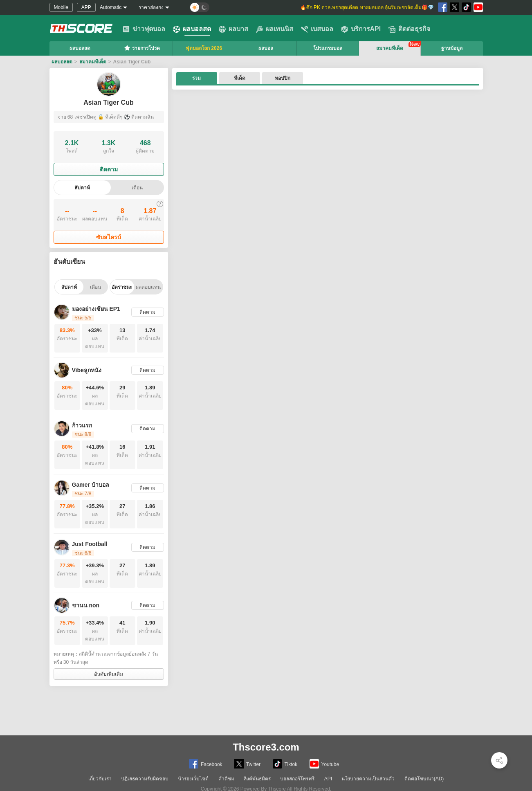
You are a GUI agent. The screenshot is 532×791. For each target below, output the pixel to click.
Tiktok (285, 764)
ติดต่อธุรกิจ (409, 29)
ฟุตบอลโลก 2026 (204, 48)
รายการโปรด (142, 48)
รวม (196, 78)
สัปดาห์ (82, 188)
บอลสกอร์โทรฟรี (297, 779)
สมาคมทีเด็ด (390, 48)
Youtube (324, 764)
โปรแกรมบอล (328, 48)
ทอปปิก (283, 78)
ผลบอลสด (192, 29)
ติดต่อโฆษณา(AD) (424, 779)
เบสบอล (317, 29)
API (328, 779)
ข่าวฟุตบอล (144, 29)
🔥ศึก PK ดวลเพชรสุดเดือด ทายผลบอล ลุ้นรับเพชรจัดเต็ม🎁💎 (367, 7)
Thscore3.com (266, 747)
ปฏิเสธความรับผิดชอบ (145, 779)
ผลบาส (233, 29)
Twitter (247, 764)
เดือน (137, 188)
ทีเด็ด (240, 78)
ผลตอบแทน (148, 287)
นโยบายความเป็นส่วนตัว (368, 779)
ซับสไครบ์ (109, 237)
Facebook (206, 764)
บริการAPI (361, 29)
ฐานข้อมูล (452, 48)
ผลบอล (266, 48)
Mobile (61, 7)
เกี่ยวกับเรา (100, 779)
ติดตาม (109, 169)
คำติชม (226, 779)
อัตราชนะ (122, 287)
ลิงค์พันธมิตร (257, 779)
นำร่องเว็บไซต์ (193, 779)
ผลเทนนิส (275, 29)
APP (86, 7)
